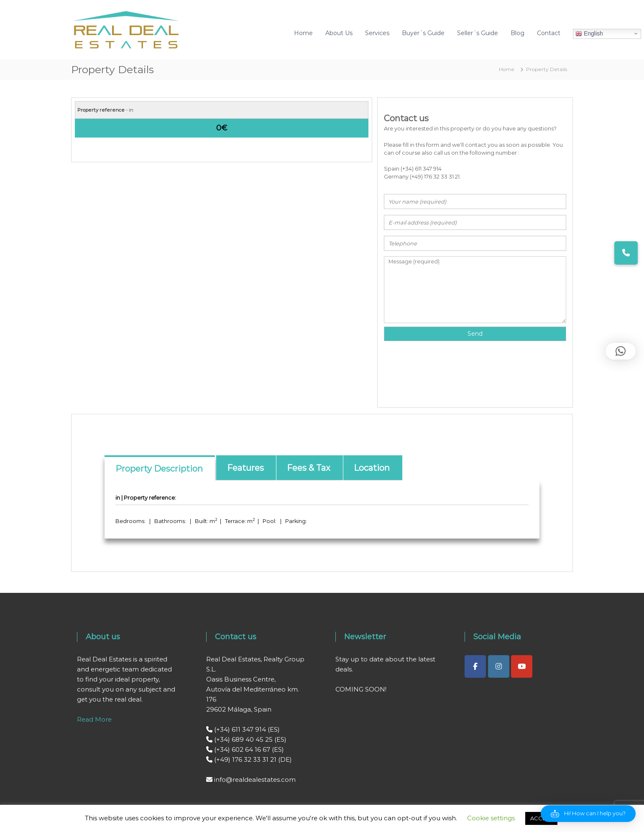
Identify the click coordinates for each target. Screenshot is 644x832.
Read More (94, 719)
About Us (339, 33)
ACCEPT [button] (541, 818)
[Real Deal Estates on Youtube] (522, 666)
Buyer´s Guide (423, 33)
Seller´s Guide (478, 33)
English (589, 34)
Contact (549, 33)
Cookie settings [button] (491, 818)
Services (377, 33)
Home (303, 33)
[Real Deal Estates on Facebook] (475, 666)
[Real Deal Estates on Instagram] (499, 666)
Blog (517, 33)
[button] (588, 814)
